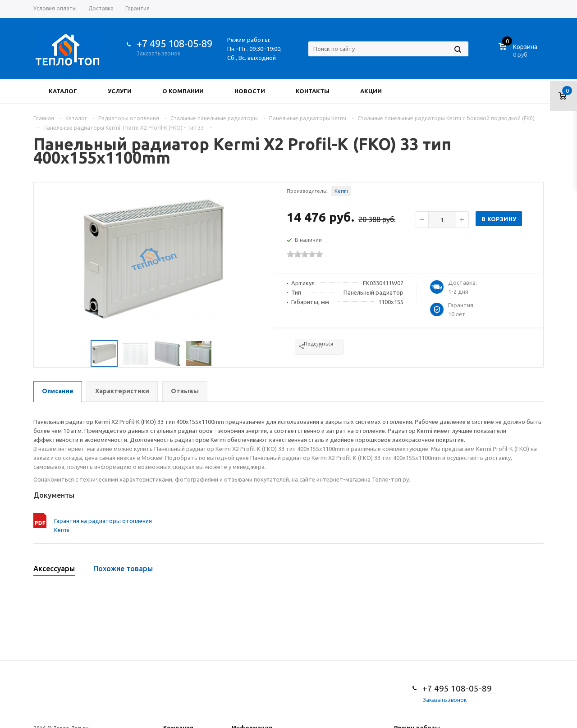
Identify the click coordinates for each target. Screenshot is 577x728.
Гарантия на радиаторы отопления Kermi (103, 525)
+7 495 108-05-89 (174, 43)
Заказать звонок (158, 53)
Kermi (341, 191)
